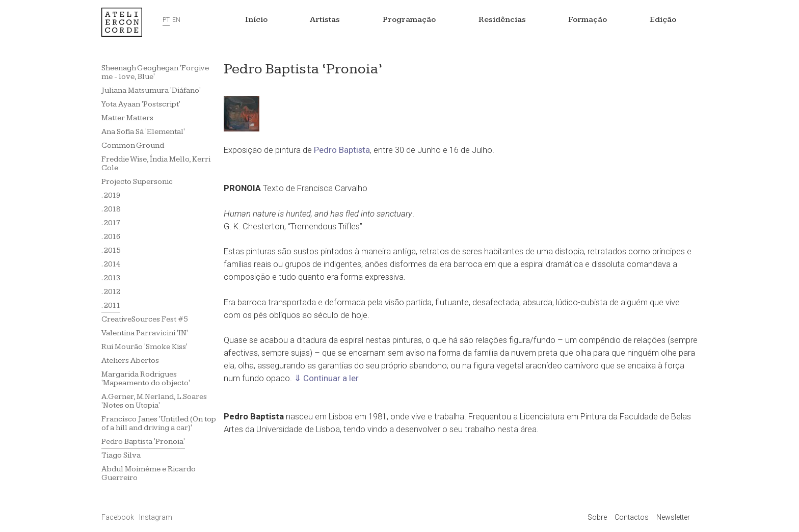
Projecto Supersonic (137, 182)
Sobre (597, 517)
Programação (409, 20)
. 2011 (111, 305)
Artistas (325, 20)
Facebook (118, 517)
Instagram (156, 517)
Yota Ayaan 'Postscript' (141, 104)
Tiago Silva (121, 455)
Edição (663, 20)
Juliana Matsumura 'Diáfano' (151, 90)
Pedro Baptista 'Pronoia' (143, 442)
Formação (588, 20)
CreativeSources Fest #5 (144, 319)
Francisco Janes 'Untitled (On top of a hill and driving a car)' (159, 423)
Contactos (632, 517)
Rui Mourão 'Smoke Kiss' (144, 347)
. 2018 (111, 209)
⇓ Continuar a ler (326, 378)
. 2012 (111, 292)
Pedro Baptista (342, 150)
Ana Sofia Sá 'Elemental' (143, 132)
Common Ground (133, 145)
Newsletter (673, 517)
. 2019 (111, 195)
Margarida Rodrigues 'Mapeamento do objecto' (146, 379)
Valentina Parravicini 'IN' (145, 333)
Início (256, 20)
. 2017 (111, 223)
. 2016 (111, 237)
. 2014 (111, 264)
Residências (502, 20)
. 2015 (111, 250)
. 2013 (111, 278)
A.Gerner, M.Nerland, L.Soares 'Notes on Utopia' (154, 401)
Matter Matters (127, 118)
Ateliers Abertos (130, 361)
